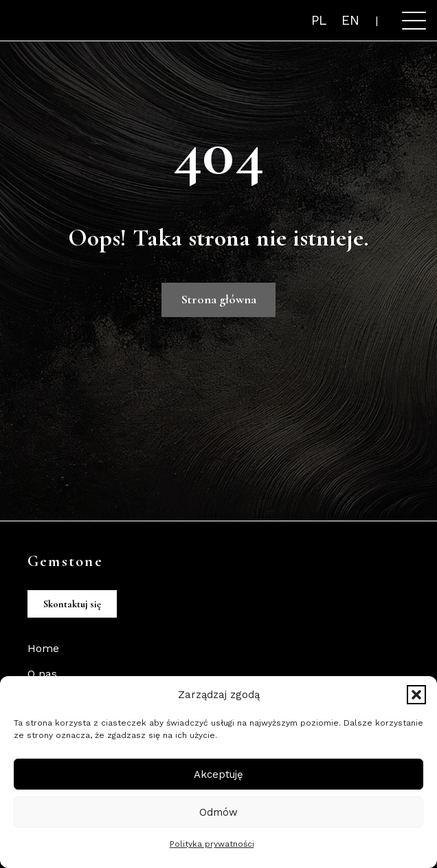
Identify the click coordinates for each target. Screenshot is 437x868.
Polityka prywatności (212, 844)
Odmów (218, 812)
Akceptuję (218, 774)
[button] (416, 695)
